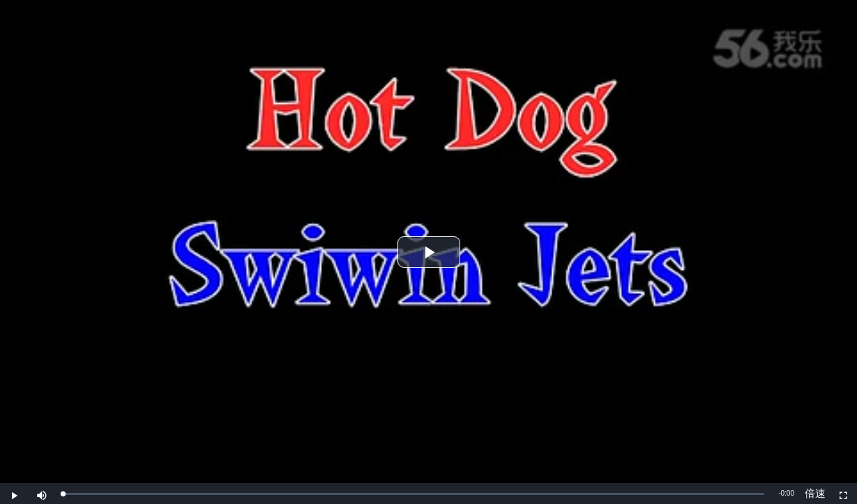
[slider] (414, 494)
